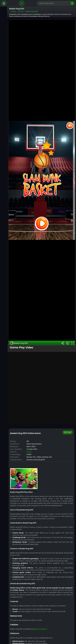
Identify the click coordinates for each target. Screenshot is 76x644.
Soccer (29, 452)
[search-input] (54, 3)
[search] (72, 3)
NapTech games (41, 629)
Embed (68, 433)
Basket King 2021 (19, 343)
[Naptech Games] (22, 3)
